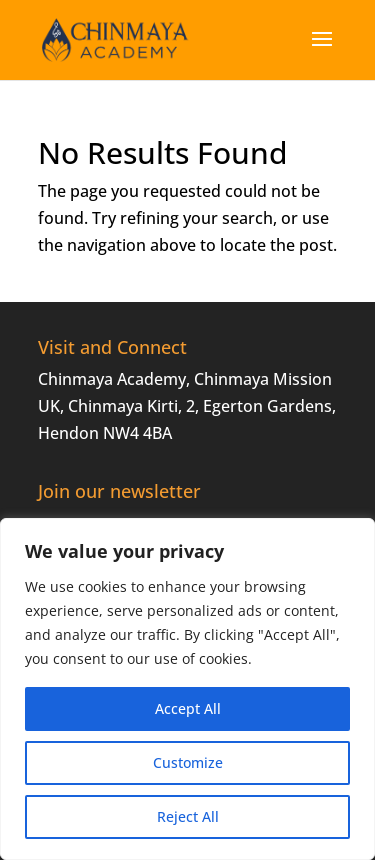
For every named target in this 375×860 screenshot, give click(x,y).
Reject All (188, 816)
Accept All (188, 708)
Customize (188, 762)
